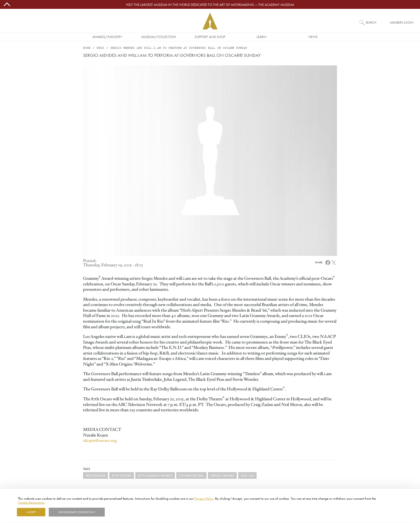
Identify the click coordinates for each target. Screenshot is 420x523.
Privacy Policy (204, 498)
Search (371, 22)
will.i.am (247, 475)
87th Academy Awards (155, 475)
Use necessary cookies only (77, 512)
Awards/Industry (107, 37)
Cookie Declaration (31, 502)
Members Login (402, 22)
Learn (261, 37)
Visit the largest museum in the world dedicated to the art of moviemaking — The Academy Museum (210, 5)
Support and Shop (210, 37)
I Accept (31, 512)
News (313, 37)
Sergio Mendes (222, 475)
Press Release (95, 475)
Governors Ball (191, 475)
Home (87, 48)
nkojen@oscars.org (100, 440)
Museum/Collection (159, 37)
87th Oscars (122, 475)
